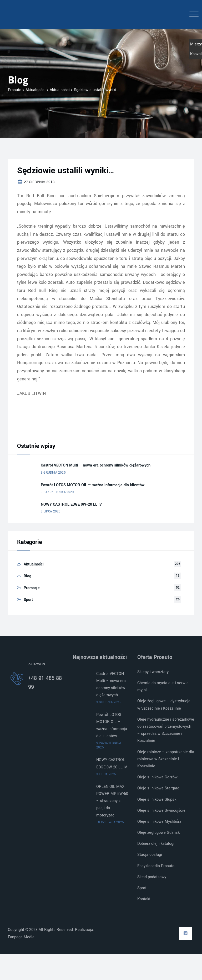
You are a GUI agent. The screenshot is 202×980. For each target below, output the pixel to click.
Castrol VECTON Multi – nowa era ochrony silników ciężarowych (96, 465)
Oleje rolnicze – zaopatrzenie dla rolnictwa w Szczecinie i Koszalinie (166, 759)
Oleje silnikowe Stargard (158, 788)
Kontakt (144, 899)
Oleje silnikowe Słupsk (157, 800)
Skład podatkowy (152, 877)
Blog (27, 576)
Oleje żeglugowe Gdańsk (158, 833)
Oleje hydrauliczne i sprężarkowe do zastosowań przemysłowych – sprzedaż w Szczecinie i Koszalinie (166, 730)
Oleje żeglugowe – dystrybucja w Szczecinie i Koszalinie (164, 705)
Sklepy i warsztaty (153, 672)
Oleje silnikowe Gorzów (157, 777)
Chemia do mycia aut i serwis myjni (163, 686)
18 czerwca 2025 (110, 822)
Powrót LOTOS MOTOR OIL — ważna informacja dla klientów (93, 485)
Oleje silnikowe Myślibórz (159, 822)
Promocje (32, 588)
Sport (28, 600)
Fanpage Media (22, 937)
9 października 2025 (57, 492)
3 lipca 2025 (51, 512)
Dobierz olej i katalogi (156, 844)
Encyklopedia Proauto (156, 866)
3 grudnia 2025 (53, 473)
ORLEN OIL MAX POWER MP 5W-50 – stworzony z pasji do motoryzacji (112, 801)
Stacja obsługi (150, 855)
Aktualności (34, 564)
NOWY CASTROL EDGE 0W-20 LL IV (71, 504)
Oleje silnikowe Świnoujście (161, 811)
